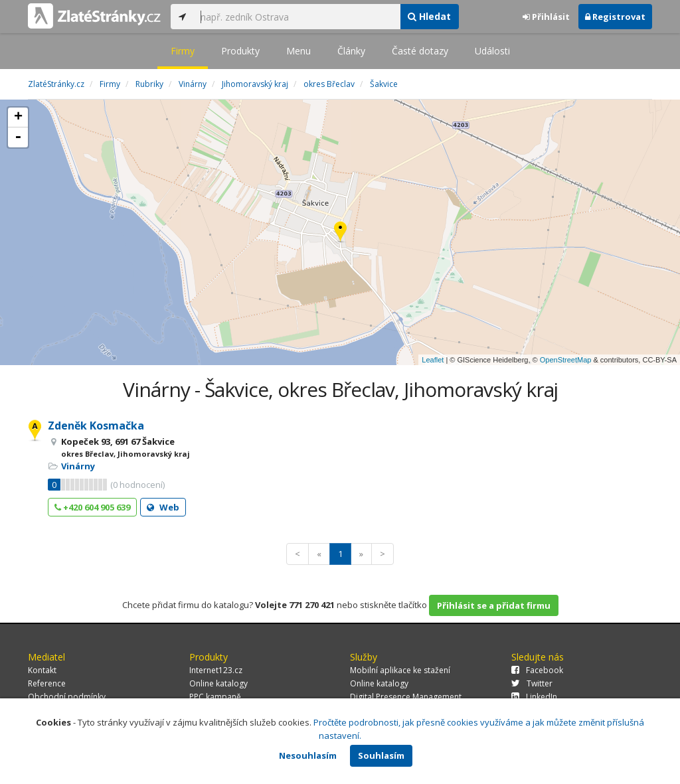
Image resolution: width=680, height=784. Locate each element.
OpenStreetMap (566, 360)
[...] (297, 17)
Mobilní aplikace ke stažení (400, 670)
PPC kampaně (215, 697)
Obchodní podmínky (67, 697)
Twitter (532, 683)
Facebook (537, 670)
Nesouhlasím (308, 755)
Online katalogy (218, 683)
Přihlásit (546, 17)
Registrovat (615, 17)
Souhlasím (381, 755)
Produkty (240, 51)
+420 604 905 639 (92, 507)
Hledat (429, 16)
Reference (47, 683)
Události (492, 51)
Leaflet (433, 360)
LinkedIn (534, 697)
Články (351, 51)
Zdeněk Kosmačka (96, 426)
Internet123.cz (216, 670)
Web (163, 507)
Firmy (183, 51)
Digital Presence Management (406, 697)
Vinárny (78, 466)
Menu (298, 51)
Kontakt (42, 670)
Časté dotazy (420, 51)
